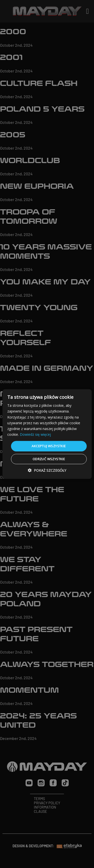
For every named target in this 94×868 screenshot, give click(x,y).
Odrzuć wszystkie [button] (49, 459)
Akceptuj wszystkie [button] (49, 446)
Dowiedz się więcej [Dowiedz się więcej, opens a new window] (35, 434)
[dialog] (47, 434)
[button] (47, 470)
